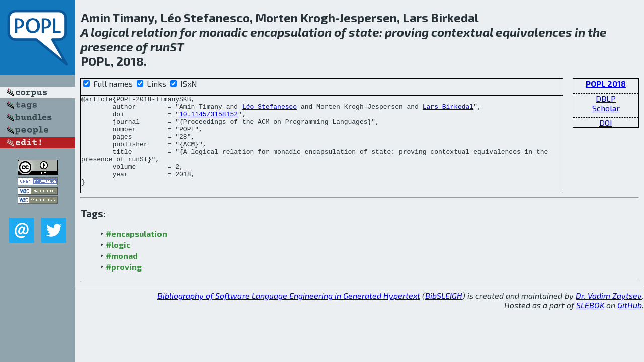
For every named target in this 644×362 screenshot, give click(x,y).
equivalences (534, 32)
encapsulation (291, 32)
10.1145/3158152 (209, 118)
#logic (118, 263)
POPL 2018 (606, 84)
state (364, 32)
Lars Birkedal (448, 109)
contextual (462, 32)
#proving (124, 285)
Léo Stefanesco (269, 109)
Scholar (606, 108)
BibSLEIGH (444, 313)
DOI (606, 122)
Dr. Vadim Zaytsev (609, 313)
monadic (223, 32)
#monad (122, 274)
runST (167, 47)
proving (407, 32)
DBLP (606, 98)
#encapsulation (136, 252)
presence (107, 47)
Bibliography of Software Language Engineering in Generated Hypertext (289, 313)
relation (154, 32)
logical (110, 32)
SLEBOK (590, 323)
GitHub (630, 323)
